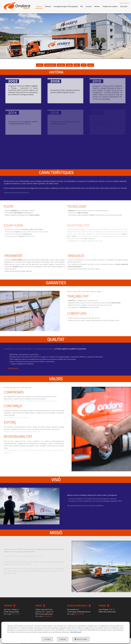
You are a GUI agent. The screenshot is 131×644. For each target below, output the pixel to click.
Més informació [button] (76, 632)
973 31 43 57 (16, 614)
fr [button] (128, 3)
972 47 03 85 (79, 614)
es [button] (126, 3)
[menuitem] (122, 3)
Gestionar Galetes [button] (81, 639)
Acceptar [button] (47, 639)
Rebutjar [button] (63, 639)
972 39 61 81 (47, 616)
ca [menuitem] (123, 3)
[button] (17, 6)
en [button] (120, 3)
